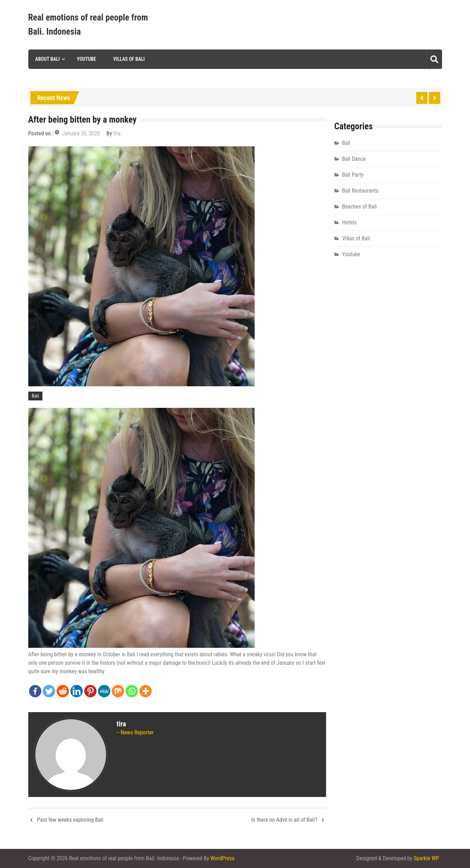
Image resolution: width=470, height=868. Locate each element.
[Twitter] (49, 691)
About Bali (48, 59)
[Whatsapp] (132, 691)
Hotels (349, 222)
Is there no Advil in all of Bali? (284, 820)
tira (117, 133)
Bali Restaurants (360, 191)
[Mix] (118, 691)
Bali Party (353, 175)
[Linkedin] (77, 691)
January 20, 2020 (81, 133)
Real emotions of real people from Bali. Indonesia (88, 25)
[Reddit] (63, 691)
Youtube (87, 59)
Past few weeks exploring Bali (70, 820)
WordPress (222, 858)
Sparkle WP (427, 858)
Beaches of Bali (359, 207)
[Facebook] (35, 691)
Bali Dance (354, 159)
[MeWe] (104, 691)
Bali (36, 396)
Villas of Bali (129, 59)
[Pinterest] (90, 691)
